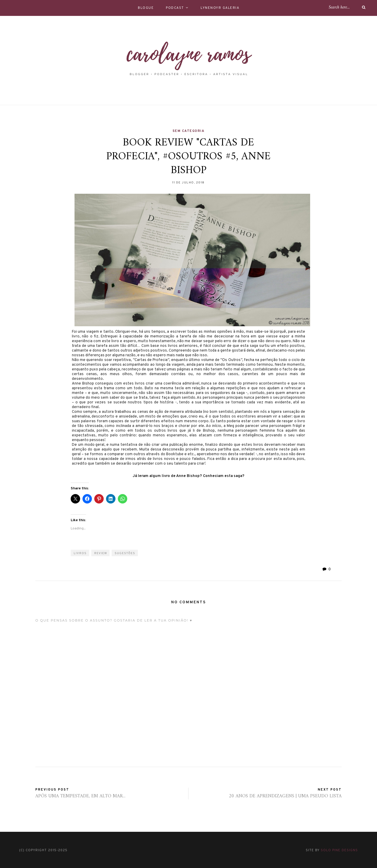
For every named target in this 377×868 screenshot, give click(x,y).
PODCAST (175, 8)
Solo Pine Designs (339, 850)
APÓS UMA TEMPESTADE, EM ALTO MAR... (80, 796)
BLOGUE (146, 8)
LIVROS (80, 553)
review (101, 553)
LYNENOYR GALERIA (220, 8)
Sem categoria (189, 131)
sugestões (125, 553)
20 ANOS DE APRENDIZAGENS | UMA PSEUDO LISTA (285, 796)
